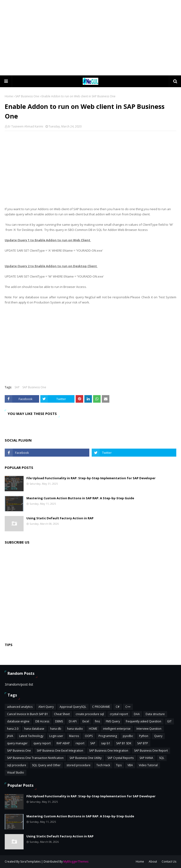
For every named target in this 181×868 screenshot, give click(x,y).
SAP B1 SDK (124, 743)
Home (9, 96)
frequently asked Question (144, 721)
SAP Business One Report (151, 751)
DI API (73, 721)
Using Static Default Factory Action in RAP (60, 518)
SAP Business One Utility (86, 758)
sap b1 (106, 743)
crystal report (119, 714)
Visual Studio (16, 772)
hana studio (75, 729)
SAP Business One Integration (109, 751)
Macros (74, 736)
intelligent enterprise (117, 729)
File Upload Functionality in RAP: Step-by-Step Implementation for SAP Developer (91, 478)
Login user (56, 736)
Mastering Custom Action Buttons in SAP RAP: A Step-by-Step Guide (80, 498)
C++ (128, 707)
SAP (17, 387)
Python (144, 736)
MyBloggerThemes (76, 862)
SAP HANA (146, 758)
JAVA (10, 736)
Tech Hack (103, 765)
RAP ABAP (63, 743)
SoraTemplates (30, 862)
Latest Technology (31, 736)
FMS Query (113, 721)
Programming (108, 736)
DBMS (59, 721)
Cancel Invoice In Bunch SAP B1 (28, 714)
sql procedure (17, 765)
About (153, 862)
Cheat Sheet (62, 714)
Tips (119, 765)
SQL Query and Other (46, 765)
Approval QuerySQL (73, 707)
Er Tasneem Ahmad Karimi (26, 126)
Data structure (155, 714)
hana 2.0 (13, 729)
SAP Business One (27, 96)
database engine (18, 721)
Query (158, 736)
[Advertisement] (90, 38)
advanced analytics (20, 707)
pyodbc (128, 736)
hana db (56, 729)
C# (118, 707)
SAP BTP (143, 743)
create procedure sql (90, 714)
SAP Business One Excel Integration (60, 751)
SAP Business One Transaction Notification (35, 758)
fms (97, 721)
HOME (93, 729)
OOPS (89, 736)
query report (42, 743)
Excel (86, 721)
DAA (137, 714)
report (80, 743)
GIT (169, 721)
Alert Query (46, 707)
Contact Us (169, 862)
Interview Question (149, 729)
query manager (17, 743)
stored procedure (78, 765)
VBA (130, 765)
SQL (162, 758)
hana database (34, 729)
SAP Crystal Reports (121, 758)
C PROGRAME (101, 707)
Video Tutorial (148, 765)
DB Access (42, 721)
